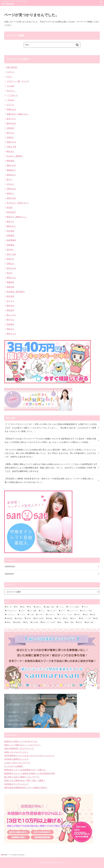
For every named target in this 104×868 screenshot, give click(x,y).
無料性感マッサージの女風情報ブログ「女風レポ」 (26, 770)
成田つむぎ (11, 165)
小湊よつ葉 (11, 147)
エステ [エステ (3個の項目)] (23, 611)
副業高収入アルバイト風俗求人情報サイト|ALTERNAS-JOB (29, 773)
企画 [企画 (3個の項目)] (93, 615)
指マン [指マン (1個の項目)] (74, 618)
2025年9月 (9, 574)
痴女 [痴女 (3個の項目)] (27, 622)
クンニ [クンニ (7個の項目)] (43, 611)
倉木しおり (11, 119)
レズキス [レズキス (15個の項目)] (41, 615)
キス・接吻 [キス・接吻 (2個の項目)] (33, 611)
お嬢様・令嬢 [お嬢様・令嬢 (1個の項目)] (50, 607)
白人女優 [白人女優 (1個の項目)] (35, 622)
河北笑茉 (10, 231)
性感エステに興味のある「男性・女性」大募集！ (25, 780)
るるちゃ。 (11, 91)
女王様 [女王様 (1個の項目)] (29, 618)
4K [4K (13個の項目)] (17, 607)
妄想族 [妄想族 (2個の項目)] (50, 618)
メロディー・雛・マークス (18, 81)
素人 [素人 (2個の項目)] (61, 622)
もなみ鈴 (10, 86)
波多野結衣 (11, 240)
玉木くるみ (11, 254)
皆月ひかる (11, 268)
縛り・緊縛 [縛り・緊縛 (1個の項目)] (70, 622)
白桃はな (10, 264)
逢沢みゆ (10, 306)
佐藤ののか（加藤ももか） (18, 114)
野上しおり (11, 315)
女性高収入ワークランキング (16, 784)
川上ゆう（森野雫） (15, 156)
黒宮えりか (11, 334)
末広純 (9, 207)
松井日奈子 (11, 212)
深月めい (10, 250)
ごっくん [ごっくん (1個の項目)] (61, 607)
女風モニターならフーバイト (16, 752)
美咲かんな (11, 278)
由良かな (10, 259)
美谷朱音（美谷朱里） (16, 292)
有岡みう (10, 193)
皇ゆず (9, 273)
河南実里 (10, 235)
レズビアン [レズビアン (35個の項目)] (51, 615)
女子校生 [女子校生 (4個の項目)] (19, 618)
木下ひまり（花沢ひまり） (18, 203)
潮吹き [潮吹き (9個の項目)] (9, 622)
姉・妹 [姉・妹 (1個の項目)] (59, 618)
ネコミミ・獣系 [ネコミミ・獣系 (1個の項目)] (87, 611)
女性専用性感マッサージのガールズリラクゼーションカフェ (29, 756)
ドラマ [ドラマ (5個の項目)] (63, 611)
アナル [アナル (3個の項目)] (86, 607)
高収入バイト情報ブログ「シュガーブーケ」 (23, 745)
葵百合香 (10, 296)
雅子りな (10, 320)
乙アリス (10, 105)
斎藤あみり (11, 170)
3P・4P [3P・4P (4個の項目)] (9, 607)
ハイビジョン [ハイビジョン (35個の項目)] (11, 615)
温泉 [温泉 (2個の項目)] (96, 618)
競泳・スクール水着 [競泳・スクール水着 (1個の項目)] (49, 622)
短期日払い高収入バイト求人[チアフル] (21, 741)
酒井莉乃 (10, 310)
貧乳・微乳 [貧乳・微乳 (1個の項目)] (90, 622)
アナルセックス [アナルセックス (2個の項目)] (11, 611)
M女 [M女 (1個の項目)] (23, 607)
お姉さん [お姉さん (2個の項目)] (38, 607)
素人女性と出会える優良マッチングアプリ (22, 777)
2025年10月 (10, 566)
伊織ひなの (11, 109)
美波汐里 (10, 287)
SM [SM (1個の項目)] (30, 607)
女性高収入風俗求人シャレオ (16, 759)
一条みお (10, 100)
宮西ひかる (11, 142)
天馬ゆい (10, 137)
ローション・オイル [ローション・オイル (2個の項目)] (66, 615)
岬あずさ (10, 151)
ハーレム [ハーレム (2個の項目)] (22, 615)
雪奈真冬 (10, 324)
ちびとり (10, 72)
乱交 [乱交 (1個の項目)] (86, 615)
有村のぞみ (11, 198)
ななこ (9, 77)
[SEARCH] (101, 3)
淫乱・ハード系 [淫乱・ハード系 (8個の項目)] (86, 618)
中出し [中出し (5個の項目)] (78, 615)
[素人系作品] (12, 67)
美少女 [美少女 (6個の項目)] (80, 622)
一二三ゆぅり (12, 95)
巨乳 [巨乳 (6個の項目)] (66, 618)
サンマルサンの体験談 (14, 766)
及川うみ (10, 133)
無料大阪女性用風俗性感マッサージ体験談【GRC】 (26, 788)
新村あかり (11, 175)
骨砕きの (10, 329)
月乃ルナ (10, 184)
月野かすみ (11, 189)
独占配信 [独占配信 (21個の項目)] (18, 622)
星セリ (9, 179)
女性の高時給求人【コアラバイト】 (19, 748)
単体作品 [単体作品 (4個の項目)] (9, 618)
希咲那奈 (10, 161)
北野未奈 (10, 128)
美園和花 (10, 282)
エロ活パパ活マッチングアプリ (17, 763)
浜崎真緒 (10, 245)
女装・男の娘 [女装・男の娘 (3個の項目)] (39, 618)
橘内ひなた (11, 226)
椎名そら (10, 222)
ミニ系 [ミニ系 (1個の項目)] (31, 615)
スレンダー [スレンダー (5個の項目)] (53, 611)
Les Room (8, 4)
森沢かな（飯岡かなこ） (17, 217)
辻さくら (10, 301)
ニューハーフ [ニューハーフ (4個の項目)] (73, 611)
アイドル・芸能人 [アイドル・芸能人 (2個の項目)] (74, 607)
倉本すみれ (11, 123)
